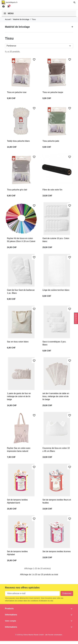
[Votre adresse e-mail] (32, 593)
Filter (76, 319)
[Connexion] (3, 7)
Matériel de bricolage (17, 27)
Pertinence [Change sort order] (11, 46)
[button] (75, 3)
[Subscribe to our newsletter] (67, 593)
